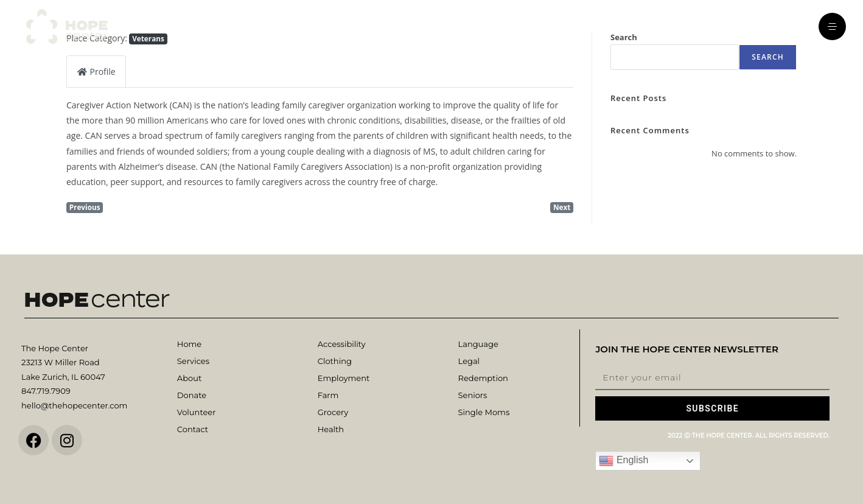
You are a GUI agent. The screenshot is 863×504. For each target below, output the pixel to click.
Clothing (335, 361)
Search (768, 57)
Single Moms (484, 412)
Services (193, 361)
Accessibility (342, 344)
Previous (85, 207)
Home (189, 344)
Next (562, 207)
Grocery (333, 412)
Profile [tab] (96, 72)
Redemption (483, 378)
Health (331, 429)
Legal (469, 361)
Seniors (473, 395)
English (624, 461)
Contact (193, 429)
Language (478, 344)
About (189, 378)
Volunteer (196, 412)
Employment (344, 378)
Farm (328, 395)
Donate (192, 395)
